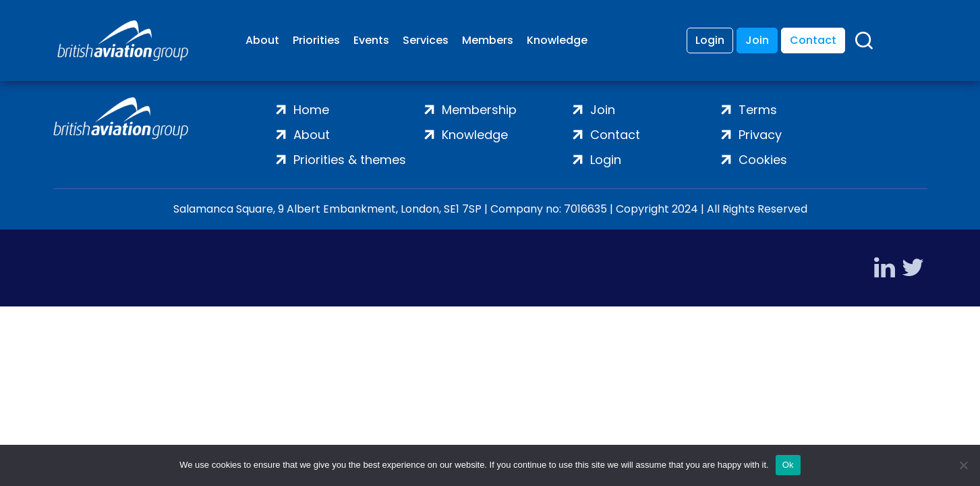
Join (757, 40)
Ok (788, 465)
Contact (813, 40)
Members (488, 40)
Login (710, 40)
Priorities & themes (350, 160)
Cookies (763, 160)
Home (311, 110)
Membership (479, 110)
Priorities (316, 40)
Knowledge (557, 40)
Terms (758, 110)
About (262, 40)
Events (371, 40)
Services (426, 40)
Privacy (760, 135)
